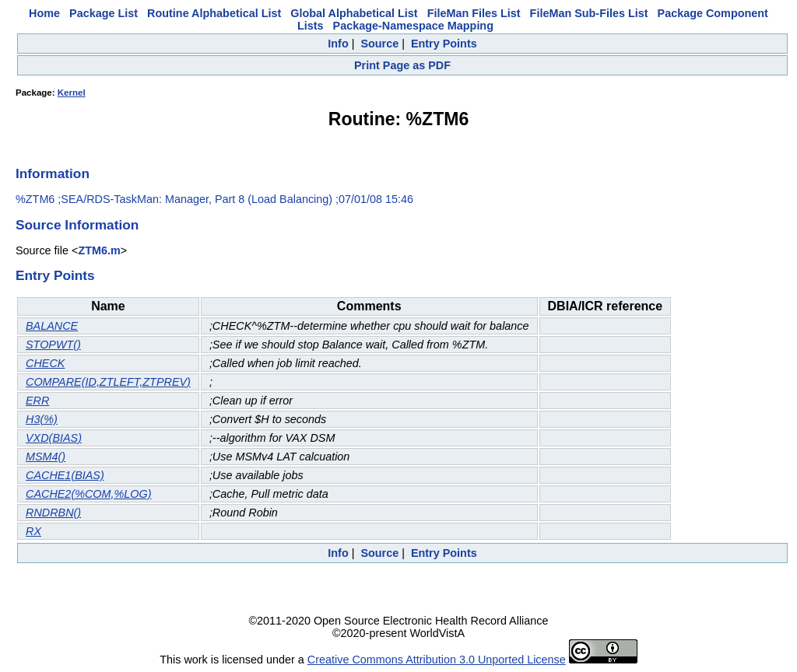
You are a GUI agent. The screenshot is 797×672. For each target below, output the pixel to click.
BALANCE (52, 326)
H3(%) (42, 419)
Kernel (72, 93)
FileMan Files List (474, 13)
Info (338, 44)
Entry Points (444, 44)
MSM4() (46, 457)
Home (44, 13)
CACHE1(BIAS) (65, 475)
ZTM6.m (99, 250)
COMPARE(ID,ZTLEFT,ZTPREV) (108, 382)
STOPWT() (53, 345)
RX (33, 531)
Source (379, 44)
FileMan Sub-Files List (589, 13)
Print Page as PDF (402, 65)
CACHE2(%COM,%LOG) (89, 494)
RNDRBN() (53, 513)
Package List (104, 13)
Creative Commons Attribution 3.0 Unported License (437, 660)
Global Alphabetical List (354, 13)
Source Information (77, 225)
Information (53, 173)
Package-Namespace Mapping (413, 26)
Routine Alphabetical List (214, 13)
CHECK (45, 363)
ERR (37, 401)
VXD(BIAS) (54, 438)
